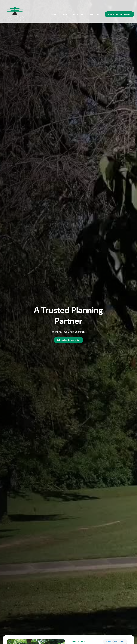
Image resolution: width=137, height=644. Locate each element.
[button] (54, 8)
